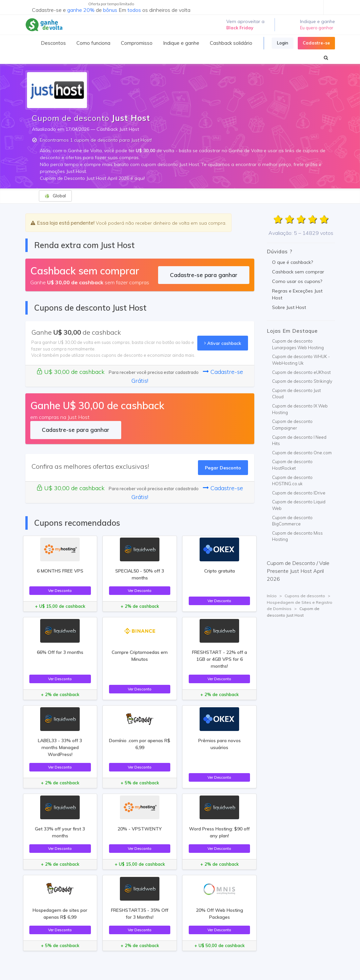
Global (55, 196)
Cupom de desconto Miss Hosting (297, 536)
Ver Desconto (60, 590)
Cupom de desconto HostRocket (292, 465)
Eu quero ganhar (317, 28)
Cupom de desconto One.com (302, 453)
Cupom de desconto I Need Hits (299, 440)
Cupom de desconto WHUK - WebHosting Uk (301, 360)
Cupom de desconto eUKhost (301, 372)
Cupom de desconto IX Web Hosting (300, 409)
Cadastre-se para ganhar (204, 275)
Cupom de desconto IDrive (299, 493)
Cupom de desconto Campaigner (292, 425)
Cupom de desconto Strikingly (302, 381)
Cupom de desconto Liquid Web (299, 505)
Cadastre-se (316, 43)
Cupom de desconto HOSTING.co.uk (292, 481)
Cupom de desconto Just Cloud (296, 394)
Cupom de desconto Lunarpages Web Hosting (298, 344)
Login (283, 43)
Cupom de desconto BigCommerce (292, 521)
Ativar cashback (223, 343)
